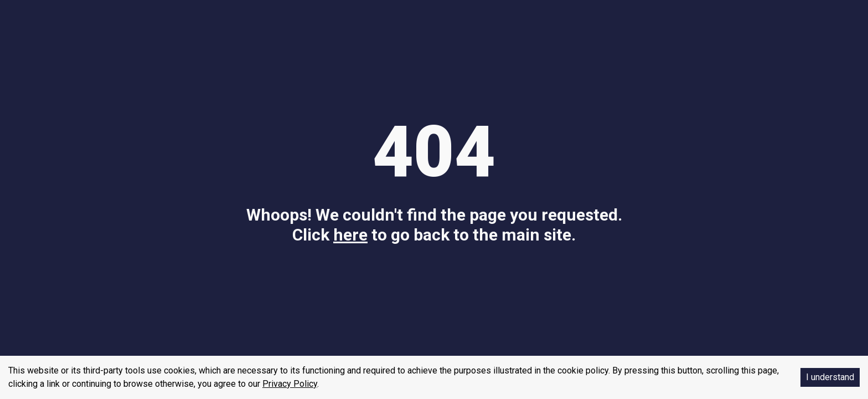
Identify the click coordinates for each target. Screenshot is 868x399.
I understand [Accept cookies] (830, 377)
